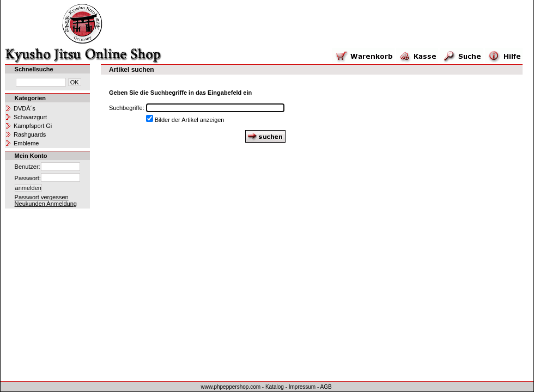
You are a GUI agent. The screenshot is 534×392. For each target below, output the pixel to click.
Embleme (26, 143)
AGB (326, 387)
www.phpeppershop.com (231, 387)
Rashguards (30, 134)
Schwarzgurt (30, 117)
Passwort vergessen (42, 197)
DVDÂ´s (25, 108)
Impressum (302, 387)
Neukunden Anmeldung (46, 204)
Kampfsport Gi (33, 126)
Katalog (275, 387)
